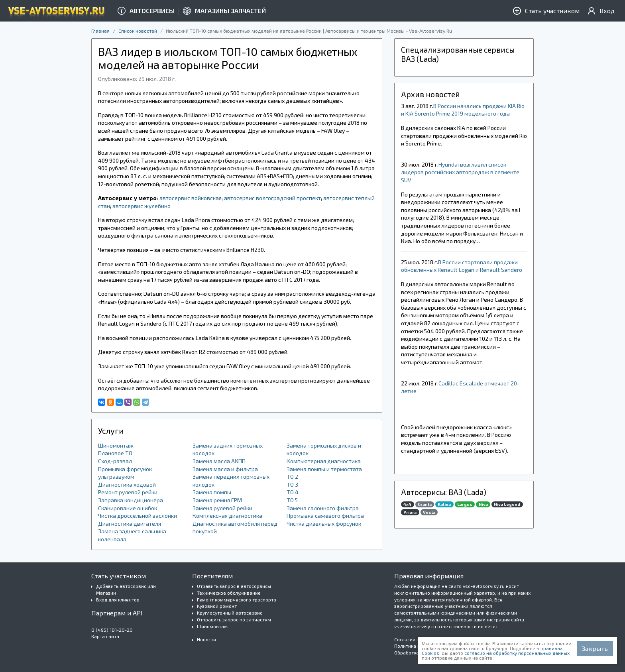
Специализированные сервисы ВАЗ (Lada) (458, 54)
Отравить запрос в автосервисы (234, 586)
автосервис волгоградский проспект (272, 198)
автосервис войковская (191, 198)
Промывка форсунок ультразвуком (125, 473)
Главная (100, 31)
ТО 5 (292, 500)
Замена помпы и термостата (324, 469)
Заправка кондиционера (131, 500)
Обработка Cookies (416, 652)
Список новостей (138, 31)
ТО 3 (292, 484)
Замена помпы (212, 492)
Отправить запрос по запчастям (234, 619)
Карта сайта (105, 636)
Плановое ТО (115, 453)
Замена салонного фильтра (323, 508)
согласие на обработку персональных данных (517, 653)
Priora (410, 512)
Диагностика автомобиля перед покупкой (235, 528)
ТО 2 (292, 476)
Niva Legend (507, 504)
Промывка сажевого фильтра (325, 516)
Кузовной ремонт (217, 606)
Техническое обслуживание (229, 593)
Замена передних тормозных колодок (231, 480)
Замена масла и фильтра (225, 469)
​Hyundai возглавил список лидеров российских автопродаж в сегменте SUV (460, 172)
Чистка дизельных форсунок (324, 524)
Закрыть (595, 648)
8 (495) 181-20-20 (112, 630)
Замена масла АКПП (219, 461)
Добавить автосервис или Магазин (126, 589)
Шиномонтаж (116, 445)
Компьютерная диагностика (324, 461)
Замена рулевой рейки (222, 508)
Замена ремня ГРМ (217, 500)
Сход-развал (115, 461)
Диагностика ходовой (127, 484)
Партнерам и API (117, 613)
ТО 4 (293, 492)
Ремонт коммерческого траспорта (237, 599)
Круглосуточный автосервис (230, 613)
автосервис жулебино (142, 206)
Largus (465, 504)
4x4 (407, 504)
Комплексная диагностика (227, 516)
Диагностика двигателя (130, 524)
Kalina (444, 504)
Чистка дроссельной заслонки (138, 516)
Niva (483, 504)
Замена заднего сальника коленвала (132, 535)
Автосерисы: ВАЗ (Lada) (444, 492)
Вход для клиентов (118, 599)
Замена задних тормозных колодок (228, 449)
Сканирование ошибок (128, 508)
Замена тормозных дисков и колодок (324, 449)
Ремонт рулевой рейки (128, 492)
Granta (425, 504)
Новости (206, 639)
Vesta (429, 512)
